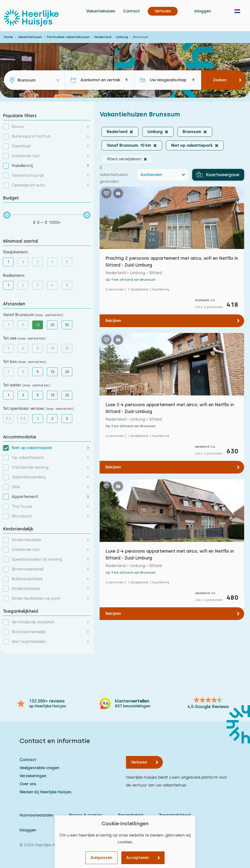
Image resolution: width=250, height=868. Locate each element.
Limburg (122, 37)
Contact (131, 11)
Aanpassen (101, 858)
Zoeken (220, 80)
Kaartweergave (218, 175)
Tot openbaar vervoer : (39, 408)
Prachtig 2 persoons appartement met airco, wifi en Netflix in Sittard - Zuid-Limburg (172, 262)
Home (8, 37)
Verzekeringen (33, 776)
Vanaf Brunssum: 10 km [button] (129, 145)
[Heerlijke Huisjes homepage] (31, 18)
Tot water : (27, 385)
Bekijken (113, 321)
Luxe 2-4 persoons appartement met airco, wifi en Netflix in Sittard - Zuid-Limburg (170, 408)
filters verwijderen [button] (124, 159)
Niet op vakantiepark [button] (192, 145)
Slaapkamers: (16, 252)
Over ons (28, 784)
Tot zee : (25, 338)
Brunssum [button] (192, 132)
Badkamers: (14, 275)
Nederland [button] (117, 132)
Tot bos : (25, 362)
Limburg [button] (155, 132)
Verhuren (139, 762)
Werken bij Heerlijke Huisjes (46, 792)
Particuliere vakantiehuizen (68, 37)
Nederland (103, 37)
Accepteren (138, 858)
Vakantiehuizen (101, 11)
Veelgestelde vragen (39, 768)
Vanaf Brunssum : (33, 315)
